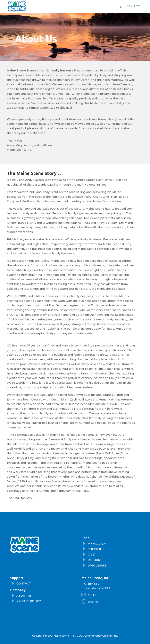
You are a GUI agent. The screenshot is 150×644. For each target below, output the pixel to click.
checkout (96, 549)
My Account (98, 544)
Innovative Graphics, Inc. (104, 636)
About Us (24, 596)
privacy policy (29, 601)
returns (95, 560)
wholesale (97, 566)
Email (92, 595)
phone (93, 602)
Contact (24, 584)
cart (92, 555)
